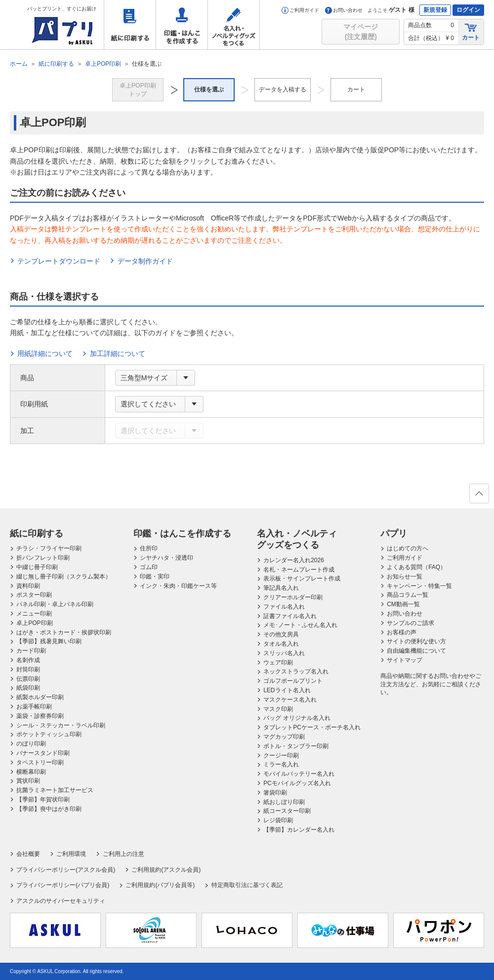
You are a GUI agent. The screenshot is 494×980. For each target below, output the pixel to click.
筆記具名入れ (281, 588)
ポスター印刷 (34, 595)
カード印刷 (31, 651)
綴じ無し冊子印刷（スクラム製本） (64, 577)
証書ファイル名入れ (290, 616)
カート (471, 31)
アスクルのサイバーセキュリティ (61, 901)
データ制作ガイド (145, 261)
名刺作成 (28, 660)
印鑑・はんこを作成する (182, 25)
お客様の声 (402, 632)
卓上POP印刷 (34, 623)
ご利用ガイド (300, 10)
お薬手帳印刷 (34, 707)
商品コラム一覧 (408, 595)
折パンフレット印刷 (43, 558)
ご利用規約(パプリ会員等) (160, 885)
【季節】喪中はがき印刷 (49, 809)
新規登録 (435, 10)
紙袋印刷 (28, 688)
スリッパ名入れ (284, 653)
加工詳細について (118, 354)
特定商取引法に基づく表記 (247, 885)
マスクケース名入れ (290, 700)
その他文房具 (281, 634)
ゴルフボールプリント (293, 681)
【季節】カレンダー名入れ (299, 830)
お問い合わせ (344, 10)
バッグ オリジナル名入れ (297, 718)
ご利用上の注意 (123, 854)
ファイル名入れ (284, 607)
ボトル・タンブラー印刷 (296, 746)
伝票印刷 (28, 679)
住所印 (149, 548)
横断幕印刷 (31, 772)
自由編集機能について (416, 651)
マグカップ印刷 (284, 737)
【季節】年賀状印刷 (43, 800)
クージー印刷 (281, 756)
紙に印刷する (130, 25)
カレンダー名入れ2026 (294, 560)
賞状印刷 (28, 781)
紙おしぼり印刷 (284, 802)
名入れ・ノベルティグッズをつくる (234, 25)
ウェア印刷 (278, 663)
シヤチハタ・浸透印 (166, 558)
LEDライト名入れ (287, 690)
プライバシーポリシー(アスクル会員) (66, 870)
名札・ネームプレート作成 (299, 570)
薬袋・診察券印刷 (40, 716)
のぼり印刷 (31, 744)
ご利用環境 (71, 854)
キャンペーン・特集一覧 (419, 586)
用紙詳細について (45, 354)
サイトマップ (405, 660)
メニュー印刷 (34, 614)
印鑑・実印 (155, 577)
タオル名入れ (281, 644)
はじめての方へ (408, 548)
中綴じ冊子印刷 (37, 567)
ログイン (468, 10)
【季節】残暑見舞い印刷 (49, 641)
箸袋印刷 (275, 793)
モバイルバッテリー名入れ (299, 774)
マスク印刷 (278, 709)
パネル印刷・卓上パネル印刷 (55, 604)
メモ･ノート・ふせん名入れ (300, 625)
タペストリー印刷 (40, 762)
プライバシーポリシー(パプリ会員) (63, 885)
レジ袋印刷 (278, 820)
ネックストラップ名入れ (296, 671)
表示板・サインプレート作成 (302, 579)
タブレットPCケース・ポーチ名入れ (312, 727)
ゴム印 (149, 567)
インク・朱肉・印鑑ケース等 (178, 586)
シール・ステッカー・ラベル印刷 (61, 725)
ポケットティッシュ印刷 (49, 734)
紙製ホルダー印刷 (40, 697)
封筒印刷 (28, 669)
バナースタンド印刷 (43, 753)
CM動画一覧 (403, 604)
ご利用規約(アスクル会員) (166, 870)
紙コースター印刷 (287, 811)
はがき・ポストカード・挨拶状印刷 (64, 632)
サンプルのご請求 (411, 623)
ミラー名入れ (281, 764)
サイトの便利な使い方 (416, 641)
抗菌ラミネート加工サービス (55, 790)
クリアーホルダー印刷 (293, 597)
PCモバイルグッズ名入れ (297, 783)
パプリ (394, 534)
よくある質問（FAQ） (416, 567)
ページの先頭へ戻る (479, 496)
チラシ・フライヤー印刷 (49, 548)
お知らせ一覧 (405, 577)
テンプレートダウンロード (59, 261)
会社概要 (28, 854)
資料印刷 (28, 586)
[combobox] (155, 378)
